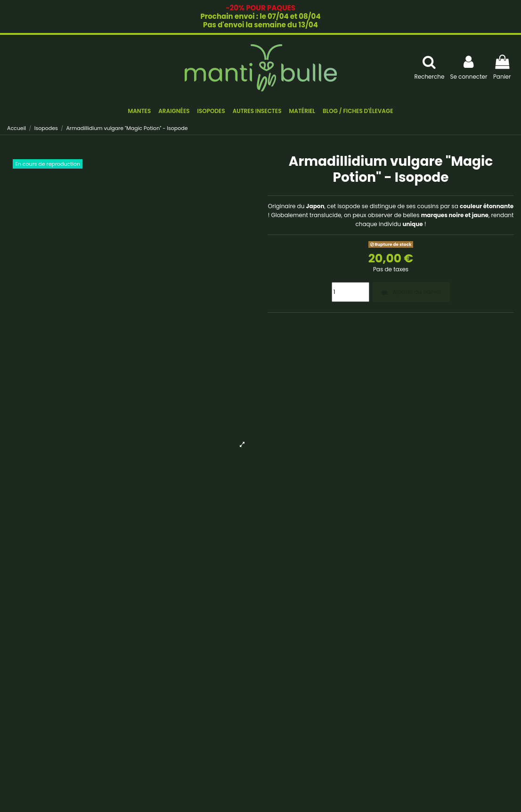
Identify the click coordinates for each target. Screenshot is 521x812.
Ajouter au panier (411, 292)
